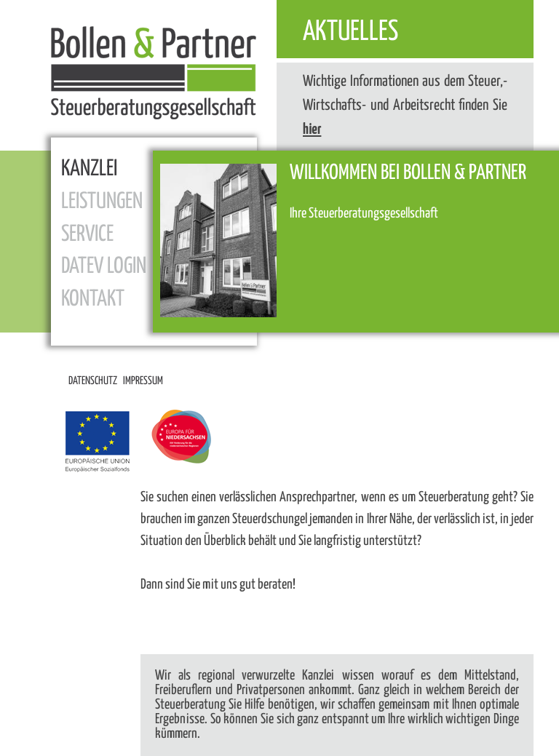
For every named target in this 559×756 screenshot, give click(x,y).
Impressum (143, 381)
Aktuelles (350, 32)
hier (312, 130)
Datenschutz (93, 381)
